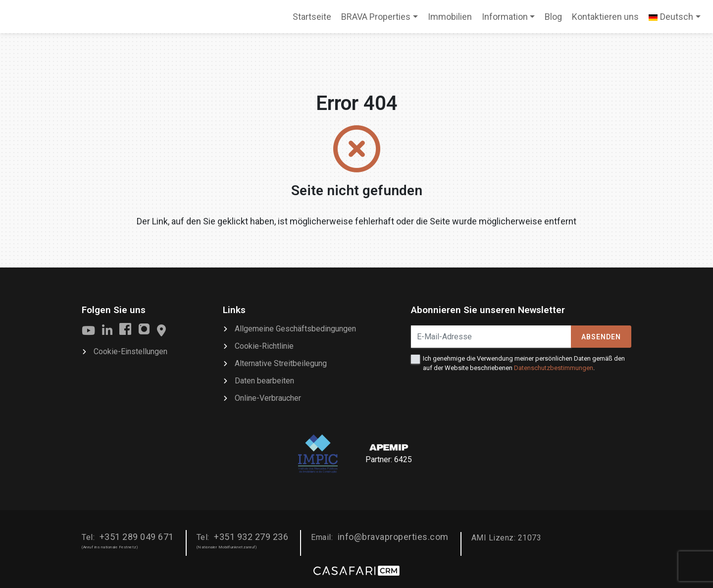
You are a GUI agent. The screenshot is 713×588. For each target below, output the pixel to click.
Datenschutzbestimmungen (554, 368)
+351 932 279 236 (251, 537)
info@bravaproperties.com (393, 537)
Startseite (312, 20)
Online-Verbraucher (268, 398)
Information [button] (505, 17)
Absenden (601, 337)
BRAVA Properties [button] (376, 17)
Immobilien (450, 17)
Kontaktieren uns (605, 17)
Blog (553, 17)
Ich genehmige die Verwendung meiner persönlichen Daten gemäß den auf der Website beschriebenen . (524, 363)
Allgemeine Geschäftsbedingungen (295, 329)
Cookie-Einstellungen (130, 351)
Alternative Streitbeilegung (281, 363)
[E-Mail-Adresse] (491, 337)
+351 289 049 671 (137, 537)
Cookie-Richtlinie (264, 346)
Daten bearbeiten (264, 381)
